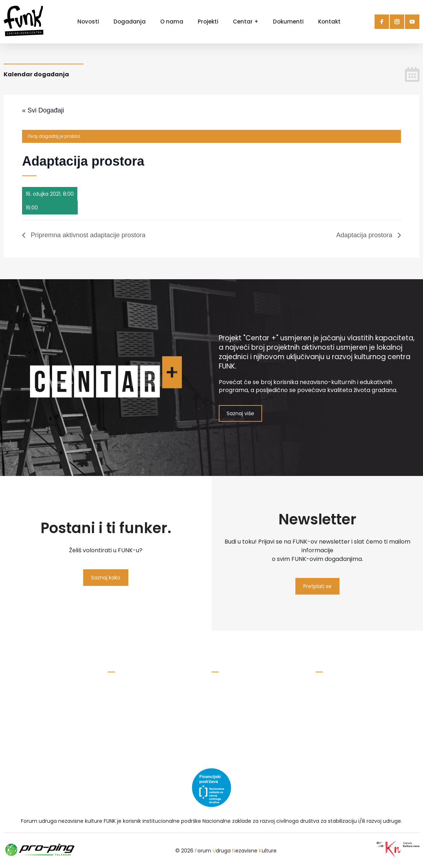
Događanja (130, 22)
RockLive (326, 690)
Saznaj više (240, 413)
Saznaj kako (106, 578)
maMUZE (326, 702)
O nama (172, 22)
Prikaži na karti (229, 722)
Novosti (88, 22)
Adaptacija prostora (365, 235)
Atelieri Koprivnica (338, 724)
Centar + (246, 22)
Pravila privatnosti (130, 710)
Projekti (208, 22)
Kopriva (325, 713)
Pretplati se (317, 586)
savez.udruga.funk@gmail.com (147, 699)
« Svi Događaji (43, 110)
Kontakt (329, 22)
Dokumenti (288, 22)
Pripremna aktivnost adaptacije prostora (87, 235)
